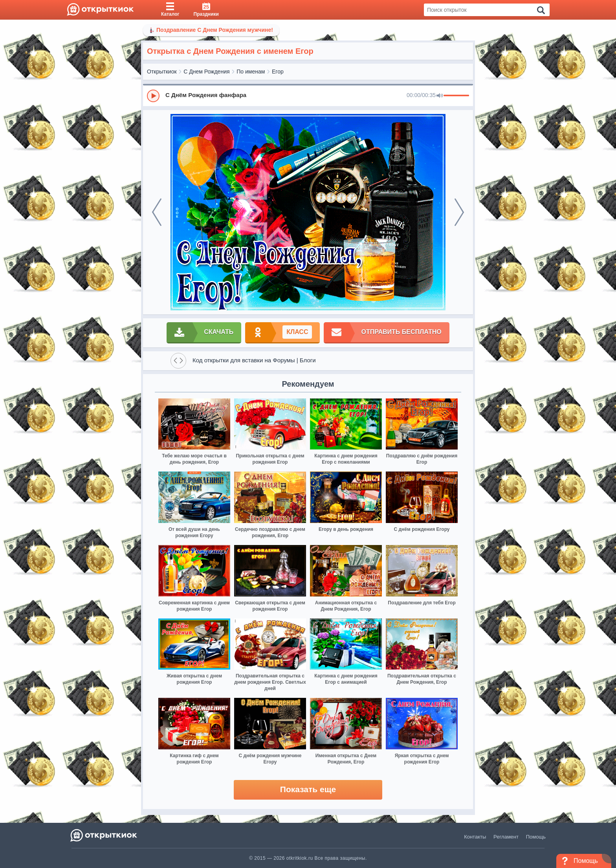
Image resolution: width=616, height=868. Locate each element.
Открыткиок (162, 72)
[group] (308, 95)
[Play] (153, 96)
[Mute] (440, 96)
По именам (251, 72)
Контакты (475, 837)
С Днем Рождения (206, 72)
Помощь (536, 837)
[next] (459, 212)
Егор (278, 72)
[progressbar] (456, 96)
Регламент (506, 837)
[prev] (157, 212)
